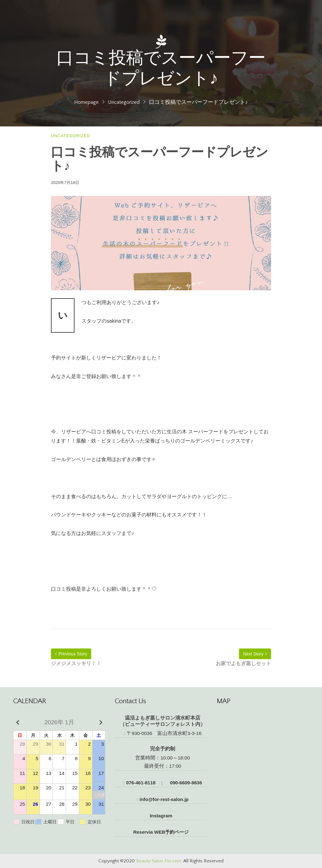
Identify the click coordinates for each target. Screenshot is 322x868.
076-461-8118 (139, 783)
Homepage (86, 102)
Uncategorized (124, 102)
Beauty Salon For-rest (158, 861)
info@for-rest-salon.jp (163, 799)
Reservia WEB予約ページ (161, 832)
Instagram (161, 816)
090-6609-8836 (185, 783)
